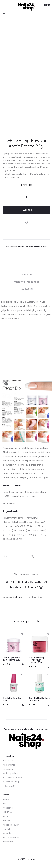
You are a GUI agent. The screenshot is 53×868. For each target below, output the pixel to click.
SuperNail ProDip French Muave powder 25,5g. (37, 659)
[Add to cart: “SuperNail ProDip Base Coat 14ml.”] (48, 703)
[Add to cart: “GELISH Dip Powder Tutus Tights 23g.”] (22, 663)
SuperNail (8, 806)
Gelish (7, 798)
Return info (9, 763)
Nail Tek (7, 811)
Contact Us (9, 785)
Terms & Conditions (13, 776)
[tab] (26, 273)
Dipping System (40, 245)
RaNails (7, 832)
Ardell (6, 828)
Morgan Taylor (11, 823)
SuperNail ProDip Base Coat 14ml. (39, 698)
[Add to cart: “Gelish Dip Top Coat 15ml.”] (22, 703)
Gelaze (7, 819)
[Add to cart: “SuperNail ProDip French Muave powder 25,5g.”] (48, 665)
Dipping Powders (25, 245)
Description (26, 273)
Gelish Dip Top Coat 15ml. (13, 698)
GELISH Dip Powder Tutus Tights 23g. (12, 657)
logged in (21, 596)
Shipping (8, 768)
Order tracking (11, 780)
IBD (5, 802)
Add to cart (27, 208)
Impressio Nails (11, 836)
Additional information (27, 280)
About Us (8, 759)
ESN (5, 815)
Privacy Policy (10, 772)
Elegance (8, 840)
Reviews (27, 287)
